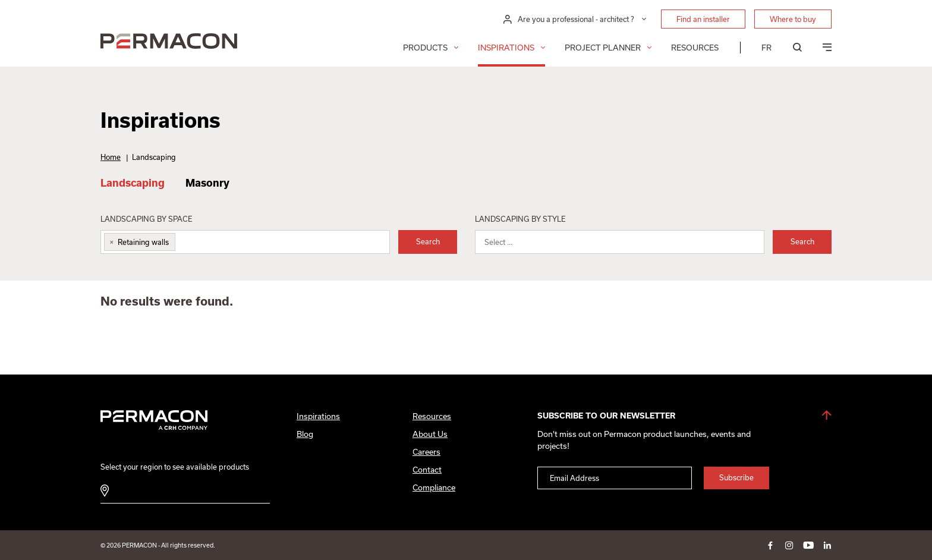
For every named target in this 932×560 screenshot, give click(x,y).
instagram (789, 545)
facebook (770, 545)
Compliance (434, 487)
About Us (430, 434)
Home (111, 157)
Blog (305, 434)
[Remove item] (109, 242)
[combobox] (245, 242)
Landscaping (133, 183)
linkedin (827, 545)
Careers (426, 452)
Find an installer (703, 19)
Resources (695, 48)
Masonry (207, 183)
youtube (808, 545)
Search (428, 241)
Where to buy (793, 19)
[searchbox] (187, 245)
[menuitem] (766, 48)
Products (425, 48)
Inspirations (506, 48)
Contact (427, 470)
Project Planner (603, 48)
